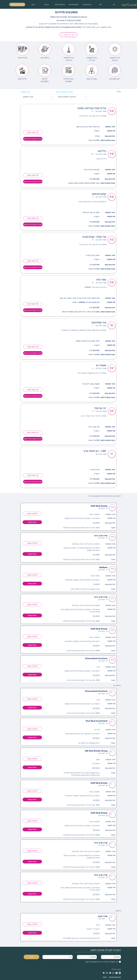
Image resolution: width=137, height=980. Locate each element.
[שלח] (31, 957)
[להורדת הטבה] (32, 514)
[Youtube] (120, 973)
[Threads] (110, 973)
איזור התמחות (25, 92)
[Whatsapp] (113, 973)
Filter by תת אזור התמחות (64, 92)
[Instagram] (107, 973)
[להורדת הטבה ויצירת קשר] (33, 139)
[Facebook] (104, 973)
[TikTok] (117, 973)
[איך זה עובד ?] (68, 35)
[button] (32, 522)
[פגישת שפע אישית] (17, 5)
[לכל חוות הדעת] (33, 132)
